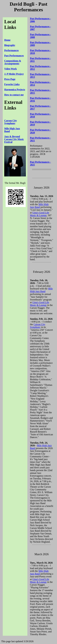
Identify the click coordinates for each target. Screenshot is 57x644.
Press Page (10, 79)
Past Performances (14, 56)
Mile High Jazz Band (39, 206)
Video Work (10, 69)
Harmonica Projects (15, 90)
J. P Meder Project (14, 74)
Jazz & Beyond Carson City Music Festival (14, 139)
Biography (10, 45)
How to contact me (14, 95)
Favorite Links (12, 84)
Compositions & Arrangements (13, 62)
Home (7, 40)
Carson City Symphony (11, 122)
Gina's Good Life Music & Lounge (40, 214)
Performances (11, 50)
